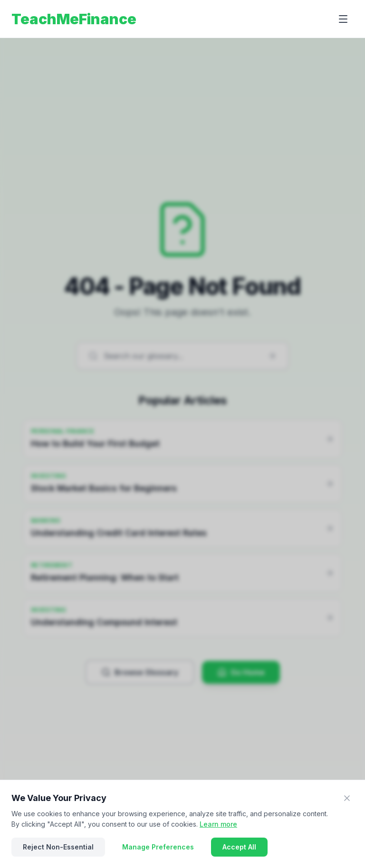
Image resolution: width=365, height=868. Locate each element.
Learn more (218, 824)
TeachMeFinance (74, 19)
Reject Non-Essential (58, 847)
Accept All (239, 847)
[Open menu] (343, 19)
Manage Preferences (158, 847)
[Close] (347, 798)
